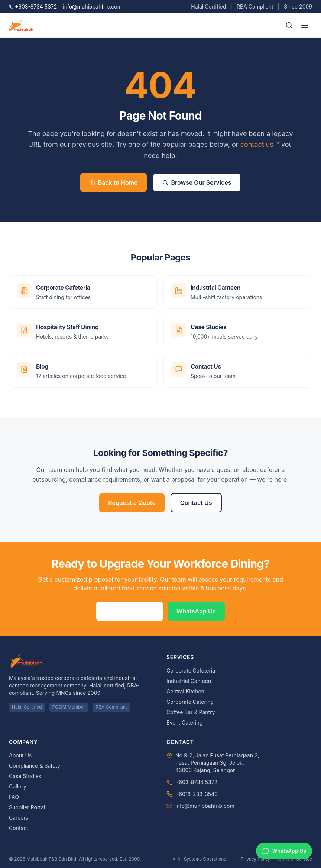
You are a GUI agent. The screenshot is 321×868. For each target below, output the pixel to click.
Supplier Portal (27, 807)
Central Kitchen (185, 691)
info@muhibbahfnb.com (92, 7)
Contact (19, 828)
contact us (257, 144)
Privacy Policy (255, 859)
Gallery (18, 786)
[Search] (289, 25)
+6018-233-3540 (197, 794)
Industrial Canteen (189, 681)
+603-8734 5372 (33, 7)
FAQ (14, 797)
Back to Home (114, 182)
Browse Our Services (197, 182)
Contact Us (196, 503)
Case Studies (25, 776)
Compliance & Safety (35, 766)
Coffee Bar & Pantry (191, 712)
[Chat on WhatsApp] (284, 851)
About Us (20, 755)
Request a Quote (132, 503)
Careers (19, 818)
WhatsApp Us (196, 611)
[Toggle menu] (305, 25)
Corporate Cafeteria (191, 671)
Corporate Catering (190, 702)
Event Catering (184, 723)
